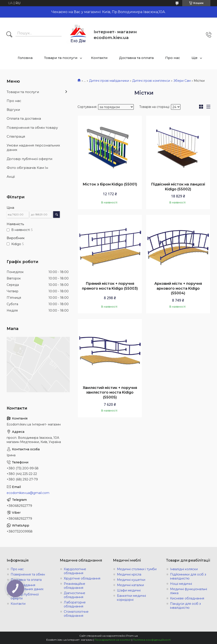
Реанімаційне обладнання (75, 586)
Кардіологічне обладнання (75, 571)
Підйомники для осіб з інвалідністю (188, 576)
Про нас (173, 58)
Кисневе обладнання (187, 598)
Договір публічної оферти (29, 159)
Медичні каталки (130, 585)
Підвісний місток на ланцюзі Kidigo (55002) (178, 187)
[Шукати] (9, 35)
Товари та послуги (61, 58)
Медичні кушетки (131, 580)
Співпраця (16, 136)
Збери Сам (182, 81)
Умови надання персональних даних (33, 147)
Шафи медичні (129, 590)
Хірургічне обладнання (82, 578)
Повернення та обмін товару (32, 128)
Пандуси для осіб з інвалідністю (185, 606)
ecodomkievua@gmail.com (28, 493)
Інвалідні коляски (184, 569)
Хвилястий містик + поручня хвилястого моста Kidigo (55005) (110, 392)
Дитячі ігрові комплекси (151, 81)
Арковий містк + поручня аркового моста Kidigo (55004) (178, 288)
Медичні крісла (129, 574)
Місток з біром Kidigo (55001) (110, 184)
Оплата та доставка (24, 118)
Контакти (99, 58)
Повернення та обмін (28, 574)
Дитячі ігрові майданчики (109, 81)
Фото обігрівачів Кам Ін (27, 168)
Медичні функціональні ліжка (189, 591)
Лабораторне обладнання (75, 604)
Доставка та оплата (136, 58)
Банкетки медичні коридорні (131, 598)
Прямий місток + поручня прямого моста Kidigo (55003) (110, 286)
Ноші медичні (181, 584)
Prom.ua (132, 636)
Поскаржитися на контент (113, 640)
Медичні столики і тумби (137, 569)
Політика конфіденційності (152, 640)
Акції (11, 177)
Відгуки (13, 110)
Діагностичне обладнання (75, 595)
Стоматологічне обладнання (76, 614)
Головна (25, 58)
